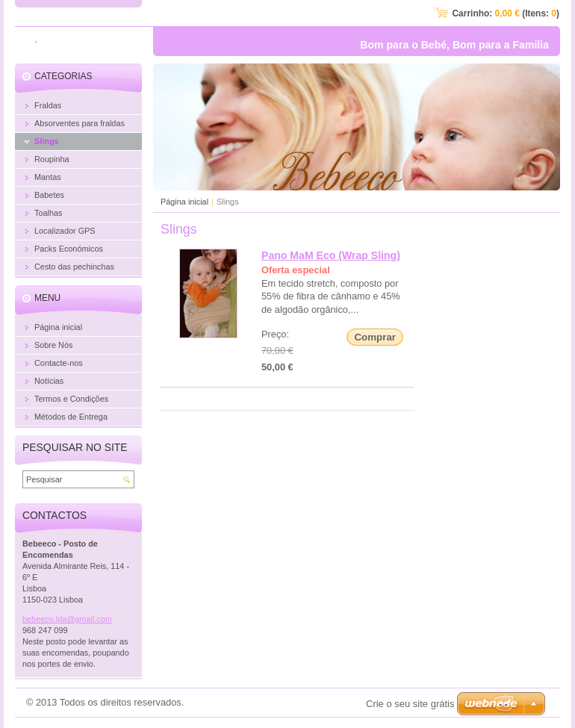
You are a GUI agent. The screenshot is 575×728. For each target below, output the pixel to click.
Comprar (375, 337)
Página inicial (184, 202)
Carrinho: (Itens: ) (506, 13)
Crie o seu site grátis (410, 704)
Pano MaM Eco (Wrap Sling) (331, 255)
